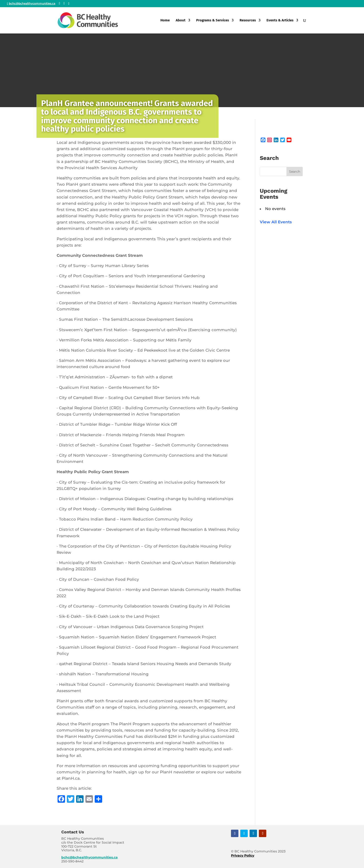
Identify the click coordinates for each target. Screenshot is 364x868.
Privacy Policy (243, 855)
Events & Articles (280, 20)
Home (165, 20)
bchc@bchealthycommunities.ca (89, 857)
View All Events (276, 222)
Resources (248, 20)
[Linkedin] (69, 4)
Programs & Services (213, 20)
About (181, 20)
